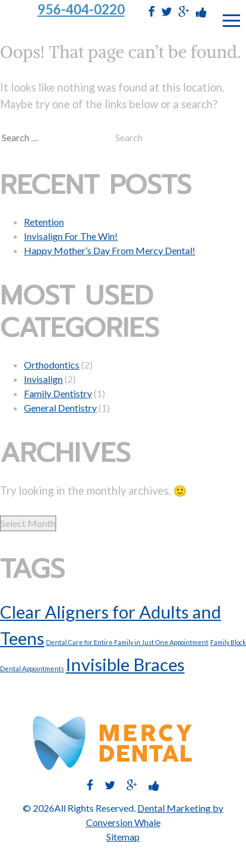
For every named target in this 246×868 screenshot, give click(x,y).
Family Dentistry (58, 393)
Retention (44, 222)
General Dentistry (60, 408)
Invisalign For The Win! (71, 236)
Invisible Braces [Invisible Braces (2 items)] (125, 664)
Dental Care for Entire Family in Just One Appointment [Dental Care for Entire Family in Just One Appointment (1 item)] (127, 642)
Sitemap (123, 837)
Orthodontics (52, 365)
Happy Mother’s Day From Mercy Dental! (110, 250)
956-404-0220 (81, 10)
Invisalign (43, 379)
